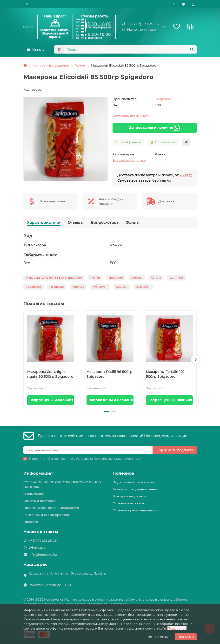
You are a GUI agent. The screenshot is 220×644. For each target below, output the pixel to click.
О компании (34, 494)
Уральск (78, 288)
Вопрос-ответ (105, 224)
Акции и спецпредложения (136, 489)
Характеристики (44, 224)
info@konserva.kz (43, 555)
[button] (196, 361)
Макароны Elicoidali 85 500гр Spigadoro (54, 279)
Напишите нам (138, 30)
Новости (31, 522)
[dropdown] (27, 4)
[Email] (88, 450)
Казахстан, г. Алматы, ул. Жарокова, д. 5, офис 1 (68, 576)
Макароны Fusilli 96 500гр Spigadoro (110, 376)
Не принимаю (158, 637)
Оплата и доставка (40, 501)
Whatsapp (37, 548)
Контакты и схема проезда (46, 515)
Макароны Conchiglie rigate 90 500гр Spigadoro (50, 376)
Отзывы (76, 224)
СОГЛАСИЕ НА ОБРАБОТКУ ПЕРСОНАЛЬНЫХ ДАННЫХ (62, 485)
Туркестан (100, 288)
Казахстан (143, 288)
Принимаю (186, 637)
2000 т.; (186, 176)
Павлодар (57, 288)
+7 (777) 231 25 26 (140, 25)
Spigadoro (163, 100)
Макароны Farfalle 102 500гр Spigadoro (165, 376)
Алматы (137, 279)
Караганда (33, 288)
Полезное (123, 473)
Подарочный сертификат (134, 482)
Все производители (130, 496)
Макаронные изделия (51, 67)
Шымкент (176, 279)
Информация (38, 473)
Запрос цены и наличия (155, 129)
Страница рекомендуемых (135, 510)
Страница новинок (129, 503)
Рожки (80, 67)
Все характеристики (129, 162)
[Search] (131, 51)
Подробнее (177, 628)
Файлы (133, 224)
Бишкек (122, 288)
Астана (156, 279)
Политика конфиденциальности (51, 508)
